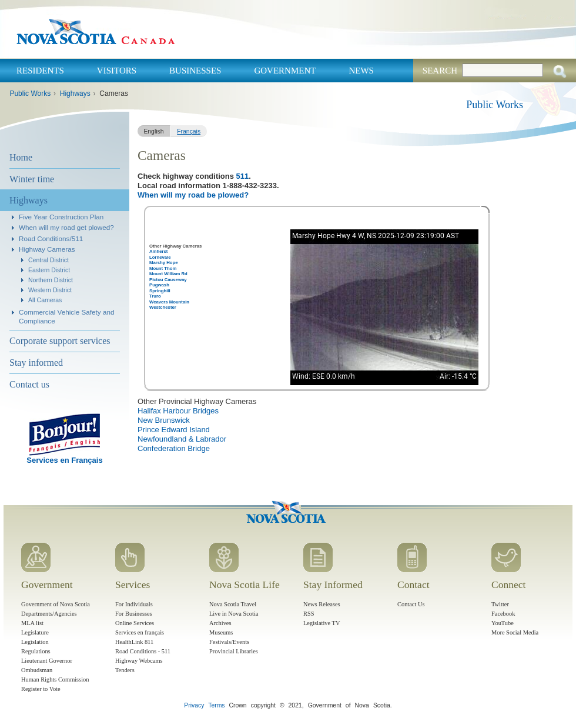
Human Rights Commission (55, 679)
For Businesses (134, 614)
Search (440, 71)
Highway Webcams (139, 661)
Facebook (503, 614)
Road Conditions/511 (51, 238)
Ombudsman (37, 670)
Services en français (140, 632)
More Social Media (515, 632)
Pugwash (159, 285)
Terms (216, 705)
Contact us (29, 384)
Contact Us (411, 604)
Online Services (135, 623)
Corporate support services (60, 341)
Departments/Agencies (49, 614)
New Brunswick (164, 420)
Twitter (500, 604)
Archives (220, 623)
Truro (155, 296)
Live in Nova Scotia (234, 614)
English (153, 131)
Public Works (30, 93)
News (361, 71)
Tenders (125, 670)
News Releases (322, 604)
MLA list (32, 623)
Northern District (51, 280)
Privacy (194, 705)
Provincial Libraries (234, 651)
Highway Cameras (47, 249)
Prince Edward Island (174, 430)
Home (21, 157)
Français (189, 131)
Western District (50, 290)
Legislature (35, 632)
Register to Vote (41, 689)
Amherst (158, 251)
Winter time (32, 179)
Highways (75, 93)
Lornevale (160, 257)
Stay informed (36, 363)
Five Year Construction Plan (61, 217)
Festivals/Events (229, 642)
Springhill (160, 291)
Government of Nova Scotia (56, 604)
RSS (309, 614)
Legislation (35, 642)
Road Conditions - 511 (143, 651)
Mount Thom (163, 268)
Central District (48, 260)
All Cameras (45, 300)
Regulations (36, 651)
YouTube (503, 623)
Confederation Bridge (174, 448)
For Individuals (134, 604)
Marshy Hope (163, 263)
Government (285, 71)
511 (243, 176)
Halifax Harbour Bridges (178, 411)
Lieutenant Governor (47, 661)
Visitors (117, 71)
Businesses (195, 71)
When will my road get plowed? (66, 227)
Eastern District (49, 270)
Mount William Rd (168, 274)
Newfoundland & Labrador (182, 439)
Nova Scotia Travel (233, 604)
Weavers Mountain (169, 302)
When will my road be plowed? (193, 195)
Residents (40, 71)
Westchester (163, 307)
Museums (221, 632)
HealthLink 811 (134, 642)
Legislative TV (322, 623)
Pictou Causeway (168, 280)
